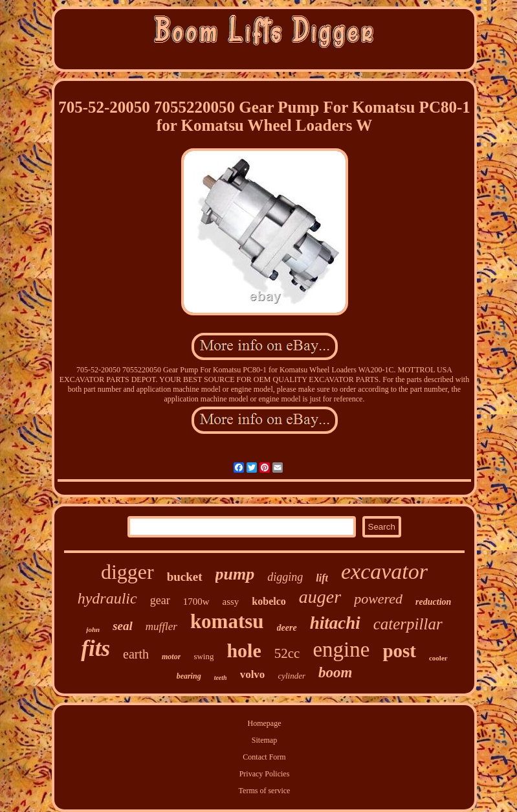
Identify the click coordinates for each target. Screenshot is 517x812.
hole (244, 650)
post (399, 651)
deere (287, 628)
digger (127, 572)
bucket (185, 577)
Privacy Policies (265, 774)
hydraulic (107, 598)
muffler (161, 626)
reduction (433, 602)
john (93, 629)
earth (136, 654)
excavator (384, 571)
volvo (253, 674)
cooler (438, 658)
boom (335, 672)
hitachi (335, 623)
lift (322, 578)
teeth (221, 678)
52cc (287, 653)
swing (203, 656)
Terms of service (265, 791)
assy (231, 602)
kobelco (269, 601)
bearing (189, 676)
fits (95, 648)
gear (160, 600)
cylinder (291, 676)
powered (378, 599)
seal (123, 626)
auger (320, 597)
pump (235, 574)
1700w (196, 602)
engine (341, 649)
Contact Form (264, 757)
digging (285, 577)
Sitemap (264, 740)
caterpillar (408, 624)
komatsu (227, 621)
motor (171, 657)
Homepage (265, 723)
